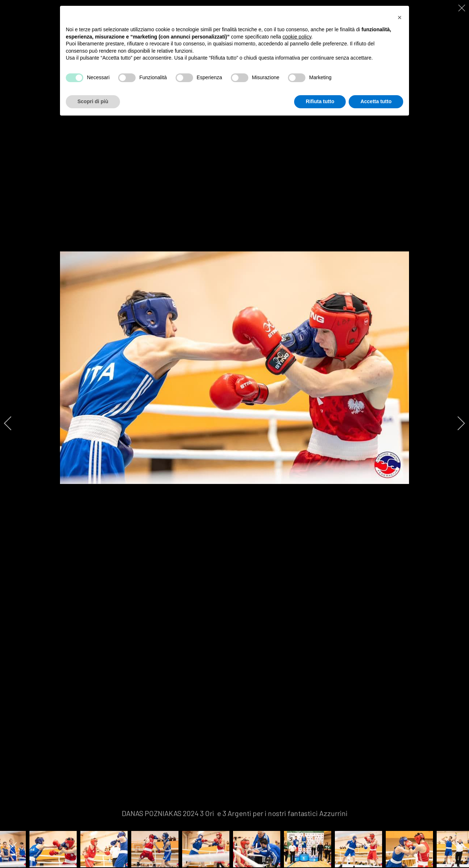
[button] (400, 17)
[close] (462, 8)
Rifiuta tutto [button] (320, 101)
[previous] (13, 423)
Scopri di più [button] (93, 101)
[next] (456, 423)
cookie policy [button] (297, 37)
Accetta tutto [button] (376, 101)
